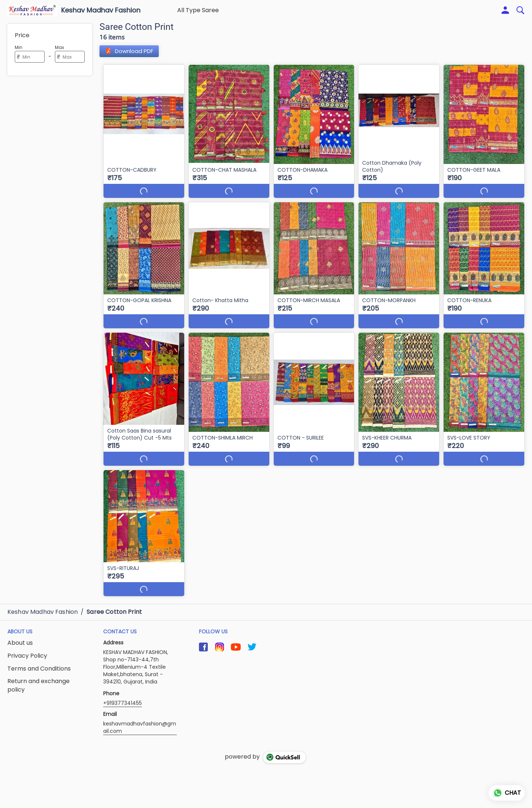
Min (19, 47)
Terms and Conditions (39, 662)
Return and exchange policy (38, 678)
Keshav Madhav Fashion (101, 10)
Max (59, 47)
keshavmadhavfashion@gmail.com (140, 720)
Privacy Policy (27, 649)
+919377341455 (122, 696)
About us (20, 636)
